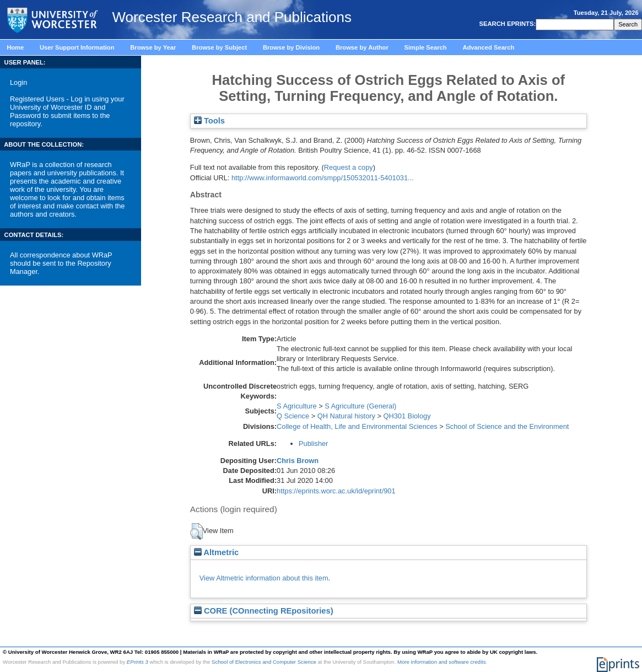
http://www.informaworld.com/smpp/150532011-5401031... (323, 178)
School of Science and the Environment (507, 426)
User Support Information (77, 47)
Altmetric (216, 552)
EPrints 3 (137, 662)
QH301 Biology (407, 416)
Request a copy (349, 167)
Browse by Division (291, 47)
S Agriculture (297, 406)
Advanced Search (488, 47)
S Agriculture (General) (360, 406)
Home (15, 47)
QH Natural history (346, 416)
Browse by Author (362, 47)
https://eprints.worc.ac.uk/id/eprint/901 (336, 491)
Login (18, 82)
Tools (209, 121)
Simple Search (426, 47)
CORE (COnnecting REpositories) (264, 611)
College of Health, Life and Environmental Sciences (357, 426)
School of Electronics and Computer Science (264, 662)
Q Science (293, 416)
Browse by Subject (219, 47)
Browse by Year (153, 47)
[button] (196, 531)
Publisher (313, 443)
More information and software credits (442, 662)
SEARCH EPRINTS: (506, 24)
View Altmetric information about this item (264, 578)
